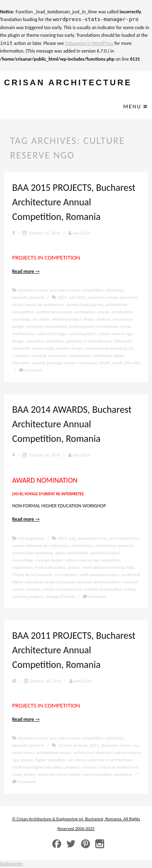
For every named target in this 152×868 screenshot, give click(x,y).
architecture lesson (54, 753)
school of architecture (62, 589)
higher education (51, 760)
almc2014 (79, 233)
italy (130, 567)
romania (33, 589)
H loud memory (98, 341)
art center (41, 319)
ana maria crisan (65, 290)
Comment (31, 370)
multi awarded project (99, 575)
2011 (94, 745)
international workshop (106, 348)
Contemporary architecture (93, 326)
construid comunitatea (46, 326)
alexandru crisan (33, 290)
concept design (49, 560)
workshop (123, 774)
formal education (51, 567)
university (46, 774)
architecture (82, 546)
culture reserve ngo (115, 334)
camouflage (23, 560)
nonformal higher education (37, 767)
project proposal (60, 582)
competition (92, 290)
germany (74, 341)
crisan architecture (68, 83)
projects (72, 767)
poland (39, 363)
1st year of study (73, 745)
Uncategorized (31, 538)
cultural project (82, 334)
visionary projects (28, 597)
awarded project (66, 319)
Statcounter (12, 864)
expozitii (20, 297)
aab (72, 538)
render (70, 363)
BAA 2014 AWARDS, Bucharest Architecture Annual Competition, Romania (72, 424)
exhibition (115, 290)
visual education (97, 774)
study (17, 774)
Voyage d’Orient (61, 597)
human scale (43, 348)
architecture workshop (33, 553)
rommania (88, 363)
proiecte (37, 297)
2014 (62, 538)
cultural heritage (51, 334)
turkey (130, 589)
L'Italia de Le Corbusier (32, 575)
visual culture (69, 774)
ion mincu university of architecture (100, 760)
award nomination (72, 553)
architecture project (54, 312)
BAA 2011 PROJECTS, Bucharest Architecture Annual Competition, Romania (74, 650)
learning (39, 356)
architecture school (92, 312)
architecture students (114, 546)
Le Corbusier (66, 575)
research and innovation (98, 582)
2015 (62, 297)
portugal (55, 363)
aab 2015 (78, 297)
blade (89, 319)
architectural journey (84, 305)
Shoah (105, 363)
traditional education (103, 589)
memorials (58, 356)
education (35, 341)
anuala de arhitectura (45, 305)
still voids (132, 363)
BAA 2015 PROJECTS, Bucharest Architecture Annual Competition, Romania (74, 202)
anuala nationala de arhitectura (41, 546)
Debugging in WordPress (89, 43)
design (18, 341)
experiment (22, 567)
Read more (26, 271)
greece (74, 567)
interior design (70, 348)
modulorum (80, 356)
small (117, 363)
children (103, 319)
